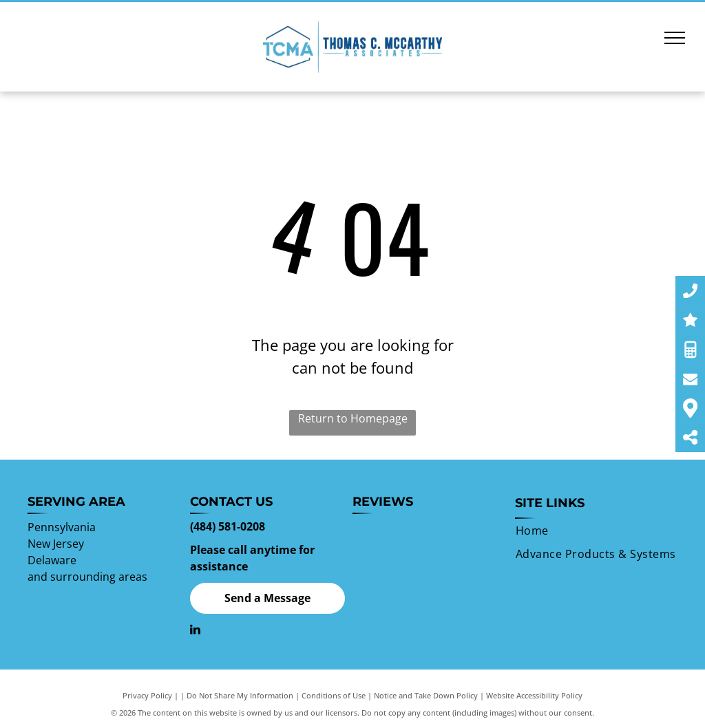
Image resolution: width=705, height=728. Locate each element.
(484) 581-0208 (228, 526)
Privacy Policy (147, 695)
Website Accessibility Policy (534, 695)
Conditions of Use (334, 695)
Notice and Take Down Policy (426, 695)
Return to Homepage (353, 418)
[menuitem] (532, 531)
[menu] (675, 38)
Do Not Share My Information (240, 695)
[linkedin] (196, 631)
